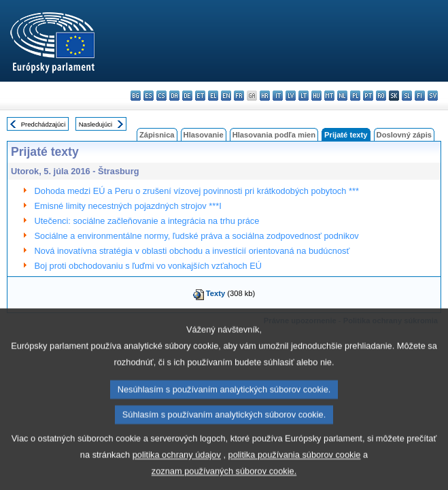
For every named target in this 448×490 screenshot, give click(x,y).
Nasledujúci (96, 124)
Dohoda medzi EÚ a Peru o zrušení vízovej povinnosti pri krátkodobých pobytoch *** (197, 191)
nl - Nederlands (342, 96)
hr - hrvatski (265, 96)
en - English (226, 96)
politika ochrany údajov (177, 473)
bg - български (136, 96)
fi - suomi (420, 96)
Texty (216, 293)
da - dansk (174, 96)
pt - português (368, 96)
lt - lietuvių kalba (304, 96)
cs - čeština (161, 96)
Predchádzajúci (44, 124)
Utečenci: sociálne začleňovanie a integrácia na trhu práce (147, 221)
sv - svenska (433, 96)
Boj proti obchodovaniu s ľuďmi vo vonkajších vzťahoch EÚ (148, 266)
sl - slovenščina (407, 96)
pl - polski (355, 96)
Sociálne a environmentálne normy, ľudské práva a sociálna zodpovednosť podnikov (197, 236)
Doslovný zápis (404, 135)
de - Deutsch (187, 96)
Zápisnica (157, 135)
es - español (149, 96)
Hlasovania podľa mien (274, 135)
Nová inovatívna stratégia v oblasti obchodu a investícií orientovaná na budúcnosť (192, 251)
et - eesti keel (200, 96)
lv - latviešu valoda (291, 96)
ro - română (381, 96)
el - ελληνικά (213, 96)
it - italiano (278, 96)
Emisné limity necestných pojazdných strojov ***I (128, 206)
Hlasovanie (204, 135)
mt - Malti (329, 96)
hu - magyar (316, 96)
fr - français (239, 96)
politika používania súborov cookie (295, 473)
